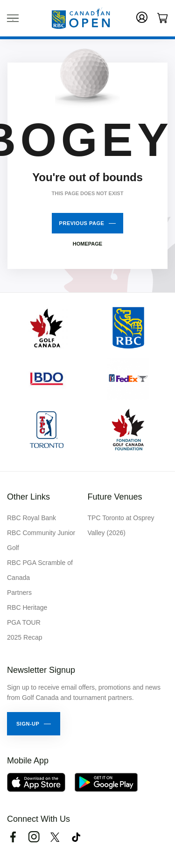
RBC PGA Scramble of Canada (40, 570)
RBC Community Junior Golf (41, 540)
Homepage (87, 244)
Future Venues (115, 497)
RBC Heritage (27, 607)
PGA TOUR (24, 622)
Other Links (28, 497)
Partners (19, 593)
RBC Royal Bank (31, 518)
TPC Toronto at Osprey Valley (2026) (121, 525)
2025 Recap (25, 637)
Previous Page (82, 223)
